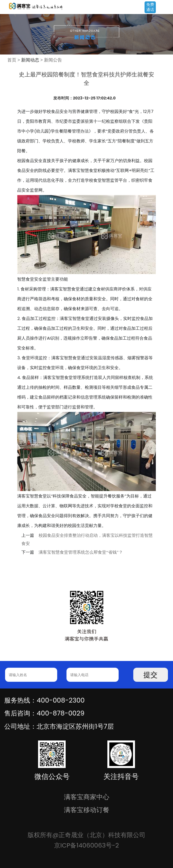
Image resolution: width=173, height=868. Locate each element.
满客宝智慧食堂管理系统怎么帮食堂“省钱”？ (81, 552)
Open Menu (166, 8)
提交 (150, 675)
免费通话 (150, 7)
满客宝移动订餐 (87, 810)
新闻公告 (53, 60)
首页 (12, 60)
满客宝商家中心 (87, 797)
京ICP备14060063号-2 (86, 845)
